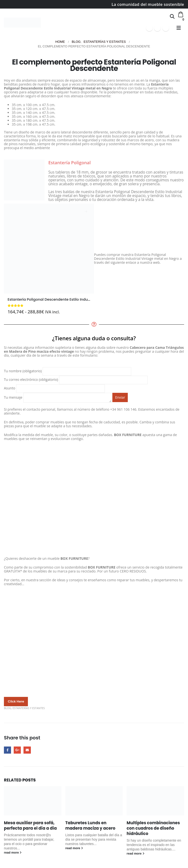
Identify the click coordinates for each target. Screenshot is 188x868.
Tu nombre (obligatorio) (68, 371)
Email (27, 750)
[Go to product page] (49, 249)
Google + (17, 750)
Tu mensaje (58, 397)
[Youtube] (157, 28)
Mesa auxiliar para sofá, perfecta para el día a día (30, 825)
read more (13, 853)
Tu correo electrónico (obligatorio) (76, 379)
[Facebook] (149, 28)
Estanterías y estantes (29, 708)
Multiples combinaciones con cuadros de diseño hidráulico (153, 828)
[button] (172, 16)
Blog (7, 708)
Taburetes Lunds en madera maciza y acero (90, 825)
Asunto (54, 388)
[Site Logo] (22, 23)
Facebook (7, 750)
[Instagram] (166, 28)
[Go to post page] (33, 801)
